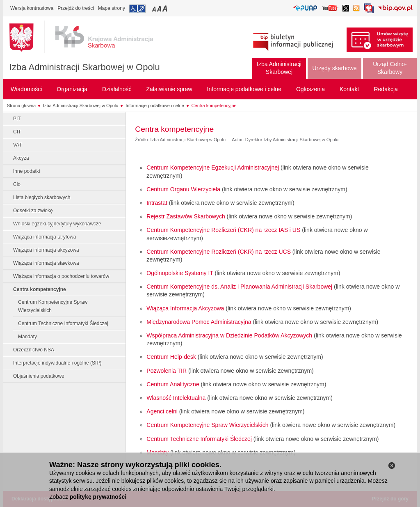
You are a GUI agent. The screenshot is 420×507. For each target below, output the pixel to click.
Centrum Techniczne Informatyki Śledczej (63, 323)
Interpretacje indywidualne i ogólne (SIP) (57, 363)
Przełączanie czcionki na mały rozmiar (155, 8)
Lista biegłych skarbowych (42, 197)
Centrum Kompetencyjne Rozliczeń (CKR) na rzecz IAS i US (223, 230)
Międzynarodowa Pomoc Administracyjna (199, 322)
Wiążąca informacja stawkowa (46, 263)
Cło (17, 184)
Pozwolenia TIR (167, 371)
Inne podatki (26, 171)
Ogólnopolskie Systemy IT (180, 273)
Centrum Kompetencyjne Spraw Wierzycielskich (53, 306)
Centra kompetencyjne (214, 106)
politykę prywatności (98, 497)
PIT (17, 119)
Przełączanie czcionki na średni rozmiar (160, 8)
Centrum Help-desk (171, 357)
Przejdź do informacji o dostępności (137, 9)
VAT (18, 145)
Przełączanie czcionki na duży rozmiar (165, 8)
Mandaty (27, 337)
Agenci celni (162, 411)
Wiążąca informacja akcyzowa (46, 250)
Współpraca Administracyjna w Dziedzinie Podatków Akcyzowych (229, 335)
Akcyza (21, 158)
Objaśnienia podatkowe (39, 376)
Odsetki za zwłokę (33, 211)
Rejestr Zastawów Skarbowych (186, 216)
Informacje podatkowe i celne (155, 106)
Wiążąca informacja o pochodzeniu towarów (61, 276)
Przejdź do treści (76, 8)
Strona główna (21, 106)
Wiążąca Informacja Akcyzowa (185, 308)
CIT (17, 132)
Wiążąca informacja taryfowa (45, 237)
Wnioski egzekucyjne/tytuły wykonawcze (57, 224)
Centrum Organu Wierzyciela (183, 189)
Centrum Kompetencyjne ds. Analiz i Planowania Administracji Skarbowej (239, 287)
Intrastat (157, 203)
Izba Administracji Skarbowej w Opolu (85, 67)
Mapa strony (112, 8)
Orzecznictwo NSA (34, 350)
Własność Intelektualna (176, 398)
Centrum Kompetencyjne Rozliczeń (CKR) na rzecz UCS (219, 252)
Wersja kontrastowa (32, 8)
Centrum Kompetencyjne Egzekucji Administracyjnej (213, 167)
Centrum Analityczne (173, 384)
